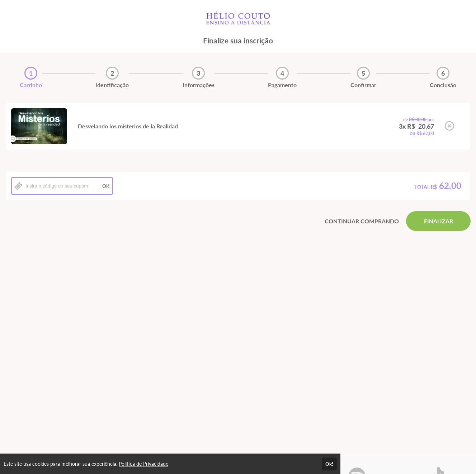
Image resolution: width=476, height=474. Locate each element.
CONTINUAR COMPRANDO (362, 221)
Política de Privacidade (143, 464)
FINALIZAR (439, 221)
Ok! (329, 464)
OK (106, 186)
